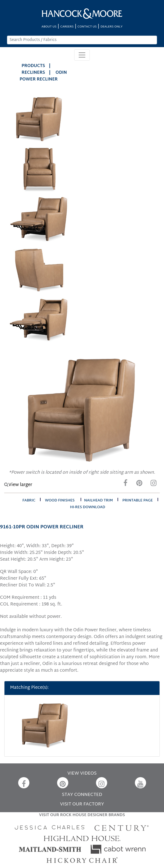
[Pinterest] (139, 484)
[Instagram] (153, 484)
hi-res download (87, 507)
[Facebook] (125, 484)
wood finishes (60, 501)
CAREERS (67, 27)
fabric (29, 501)
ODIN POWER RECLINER (43, 76)
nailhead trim (99, 501)
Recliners (33, 73)
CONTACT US (87, 27)
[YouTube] (140, 783)
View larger (18, 485)
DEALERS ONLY (112, 27)
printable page (138, 501)
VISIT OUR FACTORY (82, 804)
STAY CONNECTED (82, 795)
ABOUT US (49, 27)
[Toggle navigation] (82, 55)
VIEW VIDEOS (82, 774)
